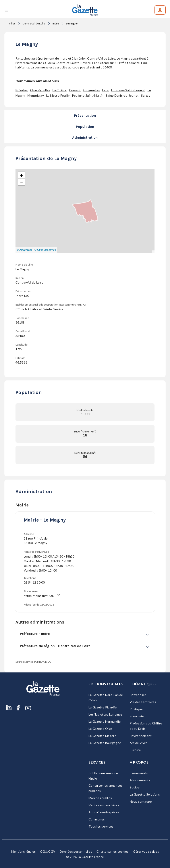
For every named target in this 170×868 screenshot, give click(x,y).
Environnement (141, 736)
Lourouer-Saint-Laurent (128, 90)
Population (85, 127)
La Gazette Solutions (145, 794)
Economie (137, 716)
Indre (56, 23)
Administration (85, 137)
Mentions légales (23, 851)
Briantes (22, 90)
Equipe (135, 787)
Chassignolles (40, 90)
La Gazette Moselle (102, 736)
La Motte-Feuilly (58, 95)
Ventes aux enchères (104, 805)
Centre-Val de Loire (34, 23)
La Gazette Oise (100, 729)
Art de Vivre (138, 743)
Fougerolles (91, 90)
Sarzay (146, 95)
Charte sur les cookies (113, 851)
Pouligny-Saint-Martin (88, 95)
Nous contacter (141, 801)
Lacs (105, 90)
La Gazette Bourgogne (105, 743)
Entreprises (138, 695)
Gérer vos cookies (146, 851)
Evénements (139, 773)
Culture (135, 750)
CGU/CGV (48, 851)
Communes (97, 819)
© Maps (24, 250)
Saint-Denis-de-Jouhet (122, 95)
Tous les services (101, 826)
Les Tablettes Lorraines (105, 714)
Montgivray (36, 95)
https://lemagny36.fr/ (42, 596)
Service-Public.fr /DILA (38, 662)
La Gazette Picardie (103, 707)
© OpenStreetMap (45, 250)
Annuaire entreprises (104, 812)
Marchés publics (100, 798)
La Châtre (59, 90)
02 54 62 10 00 (34, 582)
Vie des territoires (143, 702)
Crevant (75, 90)
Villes (12, 23)
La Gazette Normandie (105, 721)
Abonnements (140, 780)
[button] (21, 175)
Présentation (85, 115)
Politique (136, 709)
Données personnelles (76, 851)
